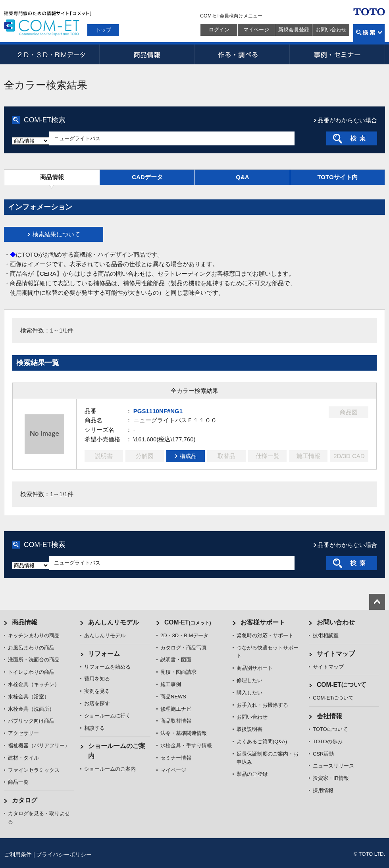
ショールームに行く (107, 716)
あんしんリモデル (114, 622)
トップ (103, 30)
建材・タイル (23, 758)
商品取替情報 (176, 721)
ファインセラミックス (34, 770)
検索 (369, 33)
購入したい (249, 693)
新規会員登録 (294, 30)
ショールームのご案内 (110, 769)
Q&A (242, 177)
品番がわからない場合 (347, 120)
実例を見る (97, 691)
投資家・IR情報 (331, 778)
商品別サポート (255, 668)
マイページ (256, 30)
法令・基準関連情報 (184, 733)
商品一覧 (18, 782)
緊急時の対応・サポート (265, 635)
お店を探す (97, 703)
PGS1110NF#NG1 (158, 411)
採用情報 (323, 790)
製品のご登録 (252, 774)
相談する (94, 728)
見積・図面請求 (178, 672)
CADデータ (147, 177)
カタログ (25, 800)
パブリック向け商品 (31, 721)
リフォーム (104, 654)
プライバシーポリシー (64, 854)
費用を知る (97, 679)
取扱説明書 (249, 729)
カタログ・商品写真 (184, 648)
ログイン (219, 30)
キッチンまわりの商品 (34, 635)
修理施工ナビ (176, 709)
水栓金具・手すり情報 (186, 745)
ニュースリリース (333, 766)
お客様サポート (263, 622)
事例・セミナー (337, 54)
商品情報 (147, 54)
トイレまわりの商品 (31, 672)
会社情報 (329, 716)
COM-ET (188, 622)
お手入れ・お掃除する (262, 705)
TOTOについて (330, 729)
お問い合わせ (331, 30)
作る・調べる (242, 54)
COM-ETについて (342, 685)
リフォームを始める (107, 667)
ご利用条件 (18, 854)
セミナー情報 (176, 758)
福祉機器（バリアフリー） (39, 745)
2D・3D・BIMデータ (52, 54)
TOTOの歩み (328, 741)
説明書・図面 (176, 660)
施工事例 (171, 684)
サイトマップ (336, 654)
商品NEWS (173, 697)
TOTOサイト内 (337, 177)
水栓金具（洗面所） (31, 709)
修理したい (249, 680)
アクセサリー (23, 733)
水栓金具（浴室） (29, 697)
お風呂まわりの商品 (31, 648)
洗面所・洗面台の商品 (34, 660)
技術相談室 (326, 635)
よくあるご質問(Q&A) (262, 741)
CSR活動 (323, 754)
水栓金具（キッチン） (34, 684)
